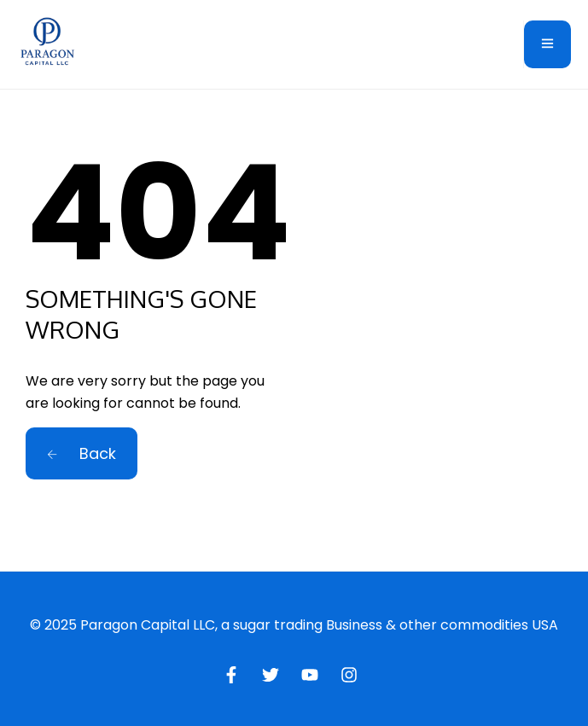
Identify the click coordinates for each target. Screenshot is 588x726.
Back (82, 453)
